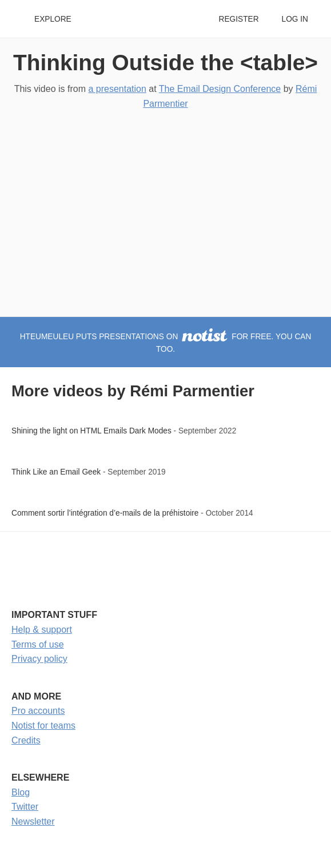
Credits (26, 740)
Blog (21, 792)
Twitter (25, 807)
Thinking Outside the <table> (165, 63)
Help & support (42, 630)
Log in (295, 19)
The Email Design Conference (220, 89)
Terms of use (38, 644)
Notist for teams (43, 726)
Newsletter (33, 821)
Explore (53, 19)
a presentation (117, 89)
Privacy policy (39, 659)
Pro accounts (38, 711)
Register (238, 19)
